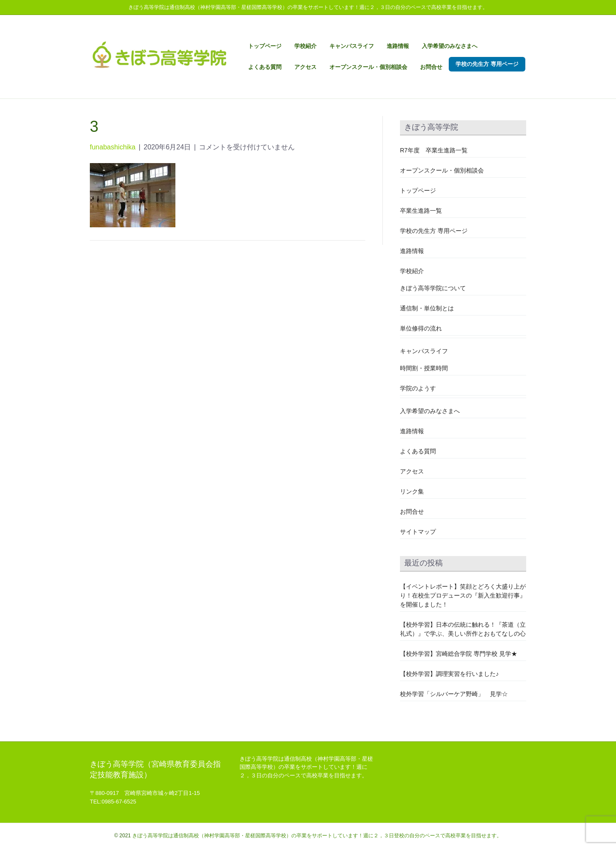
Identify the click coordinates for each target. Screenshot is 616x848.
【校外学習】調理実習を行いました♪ (449, 674)
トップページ (265, 46)
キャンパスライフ (352, 46)
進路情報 (398, 46)
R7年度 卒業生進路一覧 (434, 150)
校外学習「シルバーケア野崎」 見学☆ (454, 694)
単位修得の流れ (421, 328)
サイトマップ (418, 532)
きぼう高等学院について (433, 288)
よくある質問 (265, 67)
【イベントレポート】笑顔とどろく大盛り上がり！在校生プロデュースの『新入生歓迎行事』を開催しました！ (463, 595)
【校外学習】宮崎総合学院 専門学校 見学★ (459, 654)
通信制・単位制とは (427, 308)
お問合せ (431, 67)
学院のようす (418, 388)
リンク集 (412, 491)
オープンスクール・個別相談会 (368, 67)
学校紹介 (305, 46)
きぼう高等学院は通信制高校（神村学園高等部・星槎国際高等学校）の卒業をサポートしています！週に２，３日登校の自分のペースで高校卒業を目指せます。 (317, 836)
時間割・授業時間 (424, 368)
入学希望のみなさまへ (450, 46)
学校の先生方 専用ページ (487, 64)
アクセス (305, 67)
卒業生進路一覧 (421, 211)
